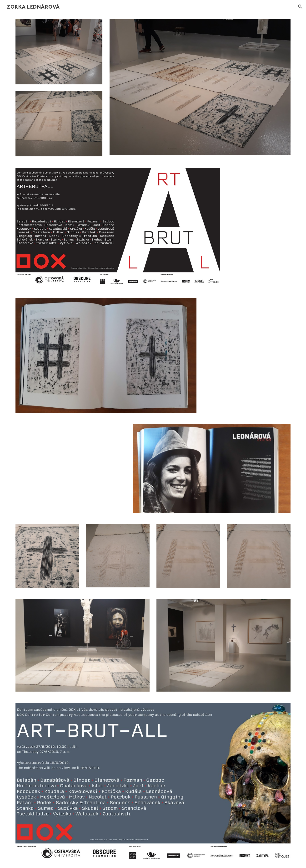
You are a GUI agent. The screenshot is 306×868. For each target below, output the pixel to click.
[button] (300, 7)
